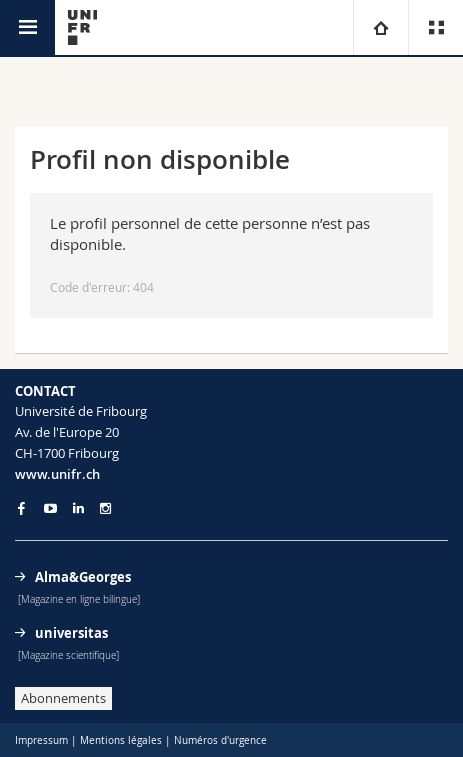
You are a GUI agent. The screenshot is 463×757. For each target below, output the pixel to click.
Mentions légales (121, 740)
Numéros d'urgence (220, 740)
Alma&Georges (83, 577)
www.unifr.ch (57, 474)
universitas (71, 633)
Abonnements (63, 698)
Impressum (41, 740)
